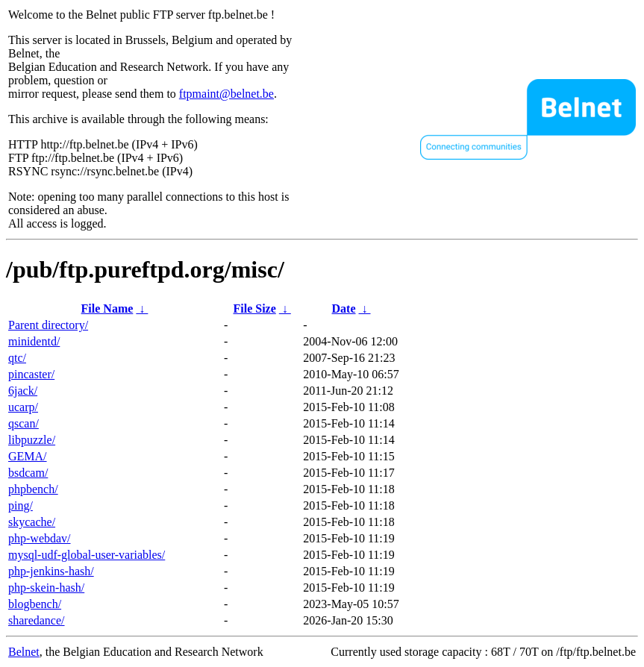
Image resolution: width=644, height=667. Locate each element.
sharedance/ (37, 620)
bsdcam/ (28, 473)
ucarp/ (23, 407)
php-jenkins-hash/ (51, 571)
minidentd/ (34, 341)
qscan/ (24, 423)
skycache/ (32, 522)
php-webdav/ (40, 538)
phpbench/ (33, 489)
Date (344, 309)
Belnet (24, 652)
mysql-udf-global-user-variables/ (87, 555)
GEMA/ (28, 456)
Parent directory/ (48, 325)
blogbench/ (35, 604)
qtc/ (17, 358)
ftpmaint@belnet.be (226, 94)
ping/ (21, 505)
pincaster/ (31, 374)
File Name (107, 309)
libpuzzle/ (32, 440)
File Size (254, 309)
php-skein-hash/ (46, 588)
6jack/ (23, 391)
